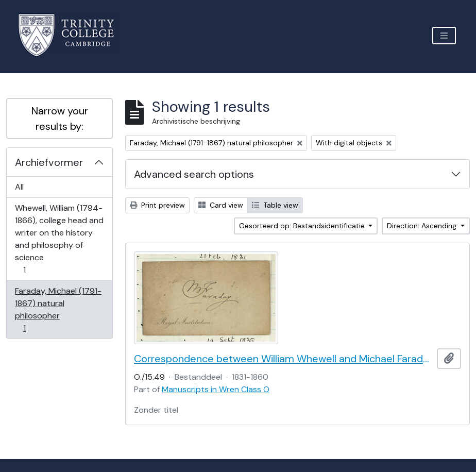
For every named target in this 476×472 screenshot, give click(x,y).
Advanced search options (194, 174)
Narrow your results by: (60, 119)
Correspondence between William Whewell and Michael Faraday (283, 359)
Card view (221, 205)
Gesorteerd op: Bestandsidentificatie (303, 226)
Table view (275, 205)
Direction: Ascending (423, 226)
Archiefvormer (49, 162)
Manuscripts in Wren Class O (216, 389)
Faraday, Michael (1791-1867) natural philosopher (58, 309)
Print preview (157, 205)
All (19, 187)
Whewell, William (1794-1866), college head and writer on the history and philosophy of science (59, 239)
